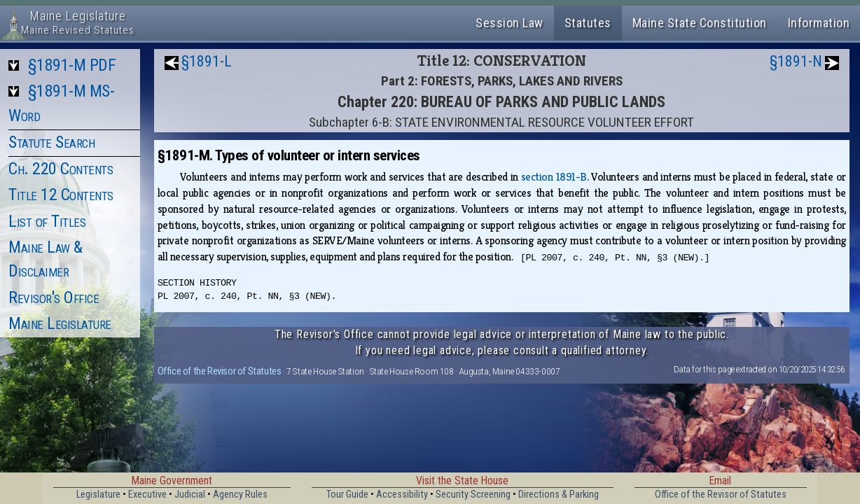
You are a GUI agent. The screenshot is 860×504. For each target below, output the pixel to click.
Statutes (588, 23)
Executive (147, 495)
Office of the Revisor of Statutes (220, 371)
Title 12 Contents (61, 195)
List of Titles (47, 221)
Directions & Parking (559, 495)
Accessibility (402, 495)
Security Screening (473, 495)
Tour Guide (347, 495)
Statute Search (51, 142)
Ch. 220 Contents (61, 169)
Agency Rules (240, 495)
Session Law (509, 23)
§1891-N (796, 61)
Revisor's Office (54, 297)
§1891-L (207, 61)
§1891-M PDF (72, 65)
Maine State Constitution (700, 23)
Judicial (190, 495)
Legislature (98, 495)
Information (819, 23)
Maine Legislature (60, 323)
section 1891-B (554, 177)
